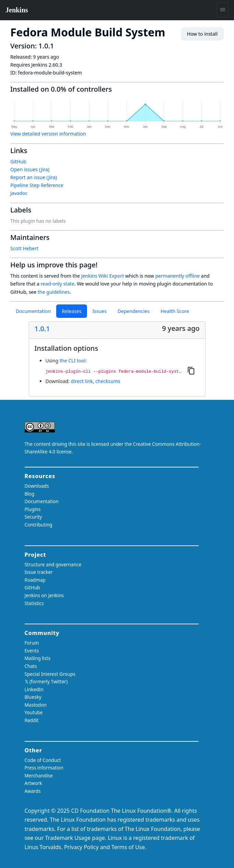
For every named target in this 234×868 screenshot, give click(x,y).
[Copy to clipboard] (191, 370)
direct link (82, 381)
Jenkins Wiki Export (103, 276)
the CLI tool (72, 361)
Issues (100, 311)
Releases (71, 311)
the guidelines (54, 292)
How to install (202, 34)
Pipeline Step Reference (37, 185)
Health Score (175, 311)
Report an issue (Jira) (34, 177)
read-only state (58, 284)
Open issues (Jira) (30, 169)
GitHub (18, 161)
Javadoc (19, 193)
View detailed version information (48, 134)
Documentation (33, 311)
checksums (108, 381)
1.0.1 (42, 329)
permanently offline (177, 276)
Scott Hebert (24, 248)
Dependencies (133, 311)
